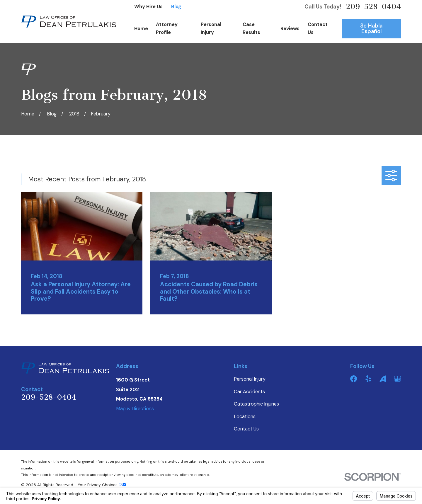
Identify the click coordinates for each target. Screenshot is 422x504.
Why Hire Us (148, 7)
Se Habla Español (371, 29)
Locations (245, 417)
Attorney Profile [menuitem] (167, 28)
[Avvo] (383, 379)
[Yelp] (368, 379)
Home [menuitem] (141, 29)
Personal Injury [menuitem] (211, 28)
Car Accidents (249, 392)
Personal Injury (250, 379)
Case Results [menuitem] (251, 28)
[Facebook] (354, 379)
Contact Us (246, 429)
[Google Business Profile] (398, 379)
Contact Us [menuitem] (318, 28)
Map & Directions (135, 409)
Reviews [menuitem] (290, 29)
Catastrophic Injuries (256, 404)
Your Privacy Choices (102, 485)
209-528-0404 (373, 7)
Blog (176, 7)
